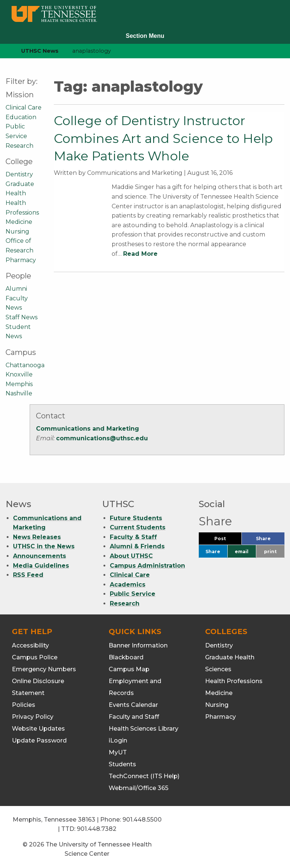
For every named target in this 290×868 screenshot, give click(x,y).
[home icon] (4, 51)
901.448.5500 (142, 820)
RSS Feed (28, 575)
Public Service (133, 594)
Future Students (136, 518)
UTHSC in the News (44, 546)
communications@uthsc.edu (102, 438)
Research (19, 146)
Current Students (138, 527)
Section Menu (145, 36)
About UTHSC (131, 556)
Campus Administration (147, 566)
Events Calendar (133, 705)
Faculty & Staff (133, 537)
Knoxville (19, 374)
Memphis (19, 384)
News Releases (37, 537)
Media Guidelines (41, 566)
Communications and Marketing (88, 429)
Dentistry (19, 174)
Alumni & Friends (137, 546)
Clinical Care (24, 107)
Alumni (16, 289)
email (242, 552)
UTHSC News (40, 51)
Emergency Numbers (44, 669)
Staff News (22, 317)
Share (270, 540)
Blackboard (126, 657)
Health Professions (234, 681)
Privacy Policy (33, 717)
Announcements (39, 556)
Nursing (17, 231)
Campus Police (35, 657)
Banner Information (138, 645)
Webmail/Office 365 (139, 788)
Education (21, 117)
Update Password (39, 740)
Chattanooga (25, 365)
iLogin (118, 740)
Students (122, 764)
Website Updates (38, 729)
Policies (24, 705)
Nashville (19, 393)
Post (228, 540)
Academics (128, 585)
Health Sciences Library (144, 729)
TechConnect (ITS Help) (144, 776)
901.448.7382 (97, 829)
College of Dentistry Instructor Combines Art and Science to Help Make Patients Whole (163, 138)
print (270, 552)
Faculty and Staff (134, 717)
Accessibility (30, 645)
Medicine (19, 222)
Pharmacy (21, 260)
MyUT (118, 752)
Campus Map (129, 669)
